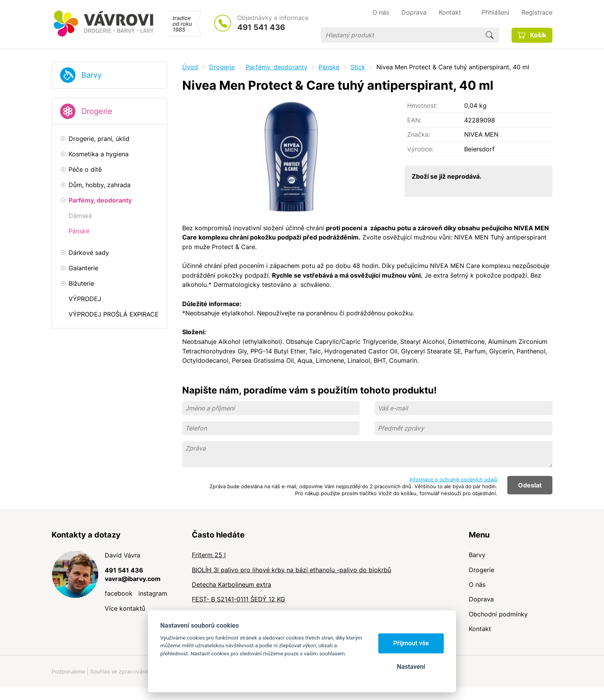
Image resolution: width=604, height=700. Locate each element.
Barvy (91, 75)
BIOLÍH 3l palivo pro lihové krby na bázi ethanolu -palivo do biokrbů (291, 570)
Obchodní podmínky (498, 614)
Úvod (190, 67)
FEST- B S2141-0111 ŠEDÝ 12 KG (238, 599)
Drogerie (97, 111)
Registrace (537, 12)
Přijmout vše (411, 643)
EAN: (414, 120)
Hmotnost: (422, 106)
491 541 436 (261, 27)
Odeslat (530, 485)
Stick (358, 67)
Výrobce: (420, 149)
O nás (477, 584)
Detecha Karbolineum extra (232, 584)
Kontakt (480, 629)
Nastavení (411, 667)
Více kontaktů (125, 608)
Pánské (329, 67)
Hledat (490, 35)
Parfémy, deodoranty (277, 67)
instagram (153, 593)
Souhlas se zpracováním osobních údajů (141, 671)
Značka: (419, 134)
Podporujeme (68, 671)
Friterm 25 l (209, 555)
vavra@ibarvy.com (133, 579)
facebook (119, 593)
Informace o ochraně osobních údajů (453, 479)
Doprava (481, 599)
